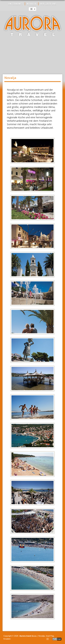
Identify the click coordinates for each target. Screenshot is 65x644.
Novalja (41, 636)
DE (33, 9)
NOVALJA (32, 4)
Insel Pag (50, 636)
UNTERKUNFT (16, 4)
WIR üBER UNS (48, 4)
